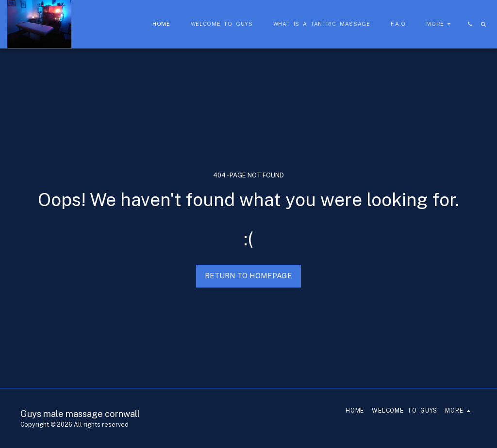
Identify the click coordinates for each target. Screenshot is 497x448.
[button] (470, 24)
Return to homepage (248, 276)
